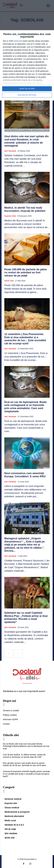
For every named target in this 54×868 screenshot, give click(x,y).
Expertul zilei (10, 216)
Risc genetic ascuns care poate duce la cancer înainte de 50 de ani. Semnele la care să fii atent (24, 764)
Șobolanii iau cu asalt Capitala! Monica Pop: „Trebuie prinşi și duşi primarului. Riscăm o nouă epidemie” (26, 617)
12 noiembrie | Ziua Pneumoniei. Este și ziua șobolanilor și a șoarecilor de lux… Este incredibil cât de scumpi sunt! (25, 339)
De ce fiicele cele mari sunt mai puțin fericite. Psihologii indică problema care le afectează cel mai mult (26, 746)
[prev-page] (9, 654)
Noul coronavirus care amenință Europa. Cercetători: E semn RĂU (25, 475)
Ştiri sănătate (10, 151)
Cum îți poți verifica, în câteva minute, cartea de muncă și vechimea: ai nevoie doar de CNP (24, 756)
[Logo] (27, 674)
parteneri (17, 41)
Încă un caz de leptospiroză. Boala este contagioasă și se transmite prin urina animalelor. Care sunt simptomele (25, 407)
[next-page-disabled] (19, 654)
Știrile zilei (9, 281)
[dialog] (27, 65)
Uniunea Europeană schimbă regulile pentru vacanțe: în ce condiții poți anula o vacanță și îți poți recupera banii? (27, 774)
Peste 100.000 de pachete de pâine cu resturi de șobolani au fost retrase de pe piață (26, 273)
